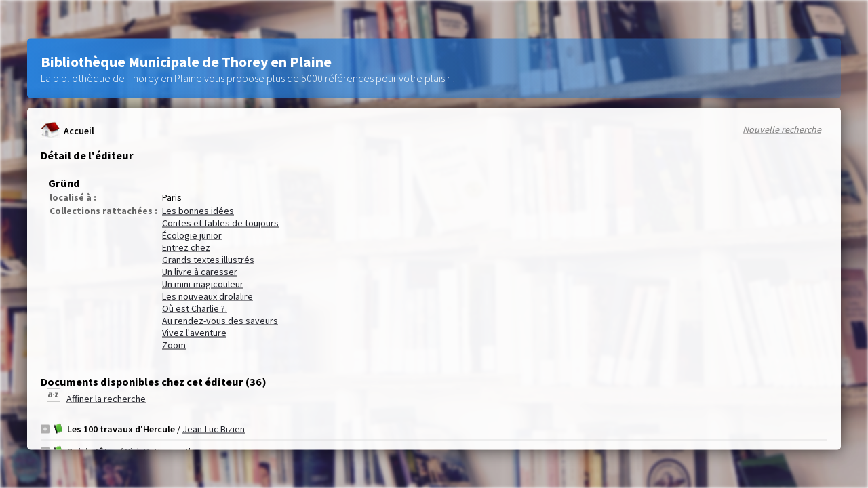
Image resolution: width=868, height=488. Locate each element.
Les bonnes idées (198, 211)
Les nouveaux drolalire (208, 296)
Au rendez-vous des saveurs (220, 321)
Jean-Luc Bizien (214, 429)
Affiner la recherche (106, 399)
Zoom (174, 345)
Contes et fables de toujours (220, 223)
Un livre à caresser (200, 272)
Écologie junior (192, 235)
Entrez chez (186, 247)
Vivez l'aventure (194, 333)
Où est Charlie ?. (195, 308)
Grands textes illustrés (208, 260)
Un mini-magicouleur (203, 284)
